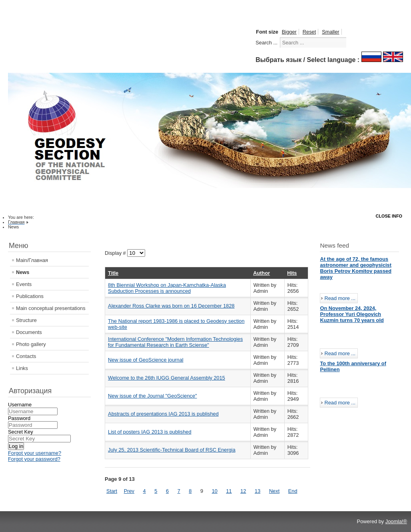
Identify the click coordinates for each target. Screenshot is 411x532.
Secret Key (21, 432)
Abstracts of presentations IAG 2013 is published (163, 414)
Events (24, 284)
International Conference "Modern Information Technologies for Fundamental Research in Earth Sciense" (175, 342)
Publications (30, 296)
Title (113, 273)
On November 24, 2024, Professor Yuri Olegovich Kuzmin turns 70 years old (352, 314)
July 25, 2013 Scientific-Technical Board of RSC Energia (172, 450)
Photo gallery (31, 344)
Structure (26, 320)
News (23, 272)
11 (229, 491)
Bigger (289, 32)
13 (257, 491)
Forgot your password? (34, 459)
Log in (16, 446)
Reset (309, 32)
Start (112, 491)
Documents (29, 332)
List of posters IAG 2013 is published (150, 432)
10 (215, 491)
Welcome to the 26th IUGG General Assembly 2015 (167, 378)
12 (243, 491)
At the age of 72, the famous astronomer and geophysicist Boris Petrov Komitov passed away (356, 268)
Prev (129, 491)
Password (19, 418)
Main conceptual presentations (51, 308)
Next (274, 491)
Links (22, 368)
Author (261, 273)
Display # (116, 253)
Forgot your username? (35, 453)
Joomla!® (396, 521)
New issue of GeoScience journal (146, 360)
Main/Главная (32, 260)
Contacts (26, 356)
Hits (292, 273)
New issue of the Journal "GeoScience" (152, 396)
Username (20, 405)
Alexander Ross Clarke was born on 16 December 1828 (171, 306)
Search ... (266, 43)
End (293, 491)
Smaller (330, 32)
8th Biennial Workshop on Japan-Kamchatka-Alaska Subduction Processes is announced (167, 288)
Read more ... (340, 298)
